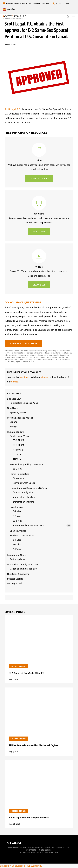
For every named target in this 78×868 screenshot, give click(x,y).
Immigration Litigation (24, 497)
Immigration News (16, 555)
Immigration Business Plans (24, 403)
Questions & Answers (18, 574)
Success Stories (15, 579)
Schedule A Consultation (12, 866)
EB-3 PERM (18, 445)
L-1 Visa (17, 454)
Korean (14, 427)
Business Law (14, 399)
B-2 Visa (17, 544)
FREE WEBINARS (34, 866)
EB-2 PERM (18, 440)
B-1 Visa (17, 540)
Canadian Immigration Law (24, 569)
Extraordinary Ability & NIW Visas (27, 465)
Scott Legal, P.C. (13, 109)
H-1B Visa (18, 450)
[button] (74, 17)
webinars (25, 377)
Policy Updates (17, 559)
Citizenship (18, 478)
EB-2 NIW (17, 469)
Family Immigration (20, 474)
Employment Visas (19, 436)
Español (14, 422)
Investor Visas (17, 507)
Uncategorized (15, 583)
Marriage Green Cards (24, 483)
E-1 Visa (17, 511)
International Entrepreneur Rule (42, 526)
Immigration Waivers (23, 502)
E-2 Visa (17, 516)
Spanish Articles (18, 531)
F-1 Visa (17, 549)
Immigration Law (16, 432)
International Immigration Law (22, 565)
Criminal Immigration (23, 492)
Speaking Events (18, 412)
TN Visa (17, 459)
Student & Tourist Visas (22, 536)
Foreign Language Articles (20, 418)
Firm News (12, 408)
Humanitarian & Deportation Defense (29, 488)
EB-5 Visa (18, 521)
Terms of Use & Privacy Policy (48, 852)
